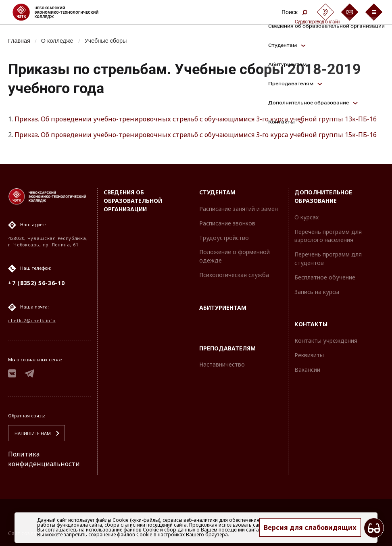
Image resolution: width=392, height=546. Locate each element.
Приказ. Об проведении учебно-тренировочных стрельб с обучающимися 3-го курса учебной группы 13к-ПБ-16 (196, 119)
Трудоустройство (224, 238)
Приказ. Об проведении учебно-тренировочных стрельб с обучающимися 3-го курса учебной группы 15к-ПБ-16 (196, 135)
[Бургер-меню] (374, 12)
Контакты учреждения (326, 341)
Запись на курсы (317, 292)
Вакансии (307, 370)
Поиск (294, 12)
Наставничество (222, 364)
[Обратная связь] (350, 12)
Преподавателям (227, 348)
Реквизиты (309, 355)
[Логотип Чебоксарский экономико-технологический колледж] (62, 12)
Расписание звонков (227, 223)
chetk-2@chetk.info (32, 320)
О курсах (307, 217)
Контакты (311, 324)
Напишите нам (33, 433)
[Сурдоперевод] (325, 12)
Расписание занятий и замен (239, 209)
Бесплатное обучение (325, 277)
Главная (19, 41)
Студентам (217, 192)
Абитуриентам (223, 307)
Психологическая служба (234, 275)
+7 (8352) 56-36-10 (36, 283)
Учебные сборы (106, 41)
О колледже (57, 41)
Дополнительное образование (323, 196)
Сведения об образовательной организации (133, 201)
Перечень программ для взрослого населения (328, 236)
